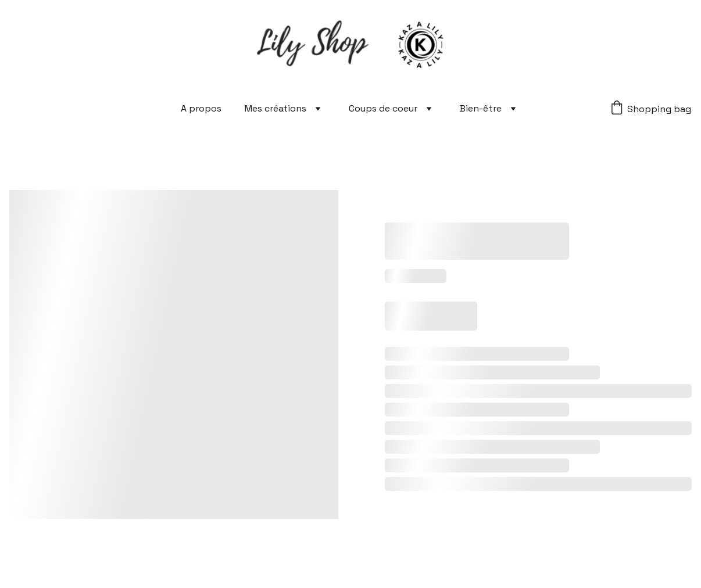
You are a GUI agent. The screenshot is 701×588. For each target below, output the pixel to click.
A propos (201, 108)
